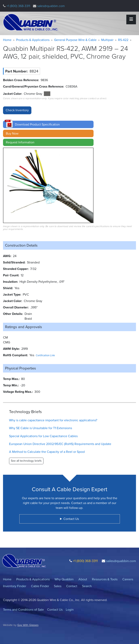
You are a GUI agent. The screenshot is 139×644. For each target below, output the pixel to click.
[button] (48, 124)
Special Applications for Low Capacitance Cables (43, 436)
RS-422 (123, 40)
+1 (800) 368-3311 (18, 6)
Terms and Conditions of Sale (23, 610)
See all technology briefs (26, 461)
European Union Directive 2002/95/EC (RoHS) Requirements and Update (60, 444)
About (83, 579)
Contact (72, 586)
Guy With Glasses (28, 625)
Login (70, 610)
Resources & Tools (105, 579)
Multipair (107, 40)
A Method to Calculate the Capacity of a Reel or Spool (47, 452)
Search (87, 586)
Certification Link (45, 355)
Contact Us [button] (71, 519)
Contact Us (55, 610)
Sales (58, 586)
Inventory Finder (15, 586)
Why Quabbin (64, 579)
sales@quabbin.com (51, 6)
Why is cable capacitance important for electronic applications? (53, 420)
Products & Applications (33, 40)
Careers (128, 579)
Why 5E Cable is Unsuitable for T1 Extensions (41, 428)
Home (7, 40)
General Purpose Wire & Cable (75, 40)
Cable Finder (40, 586)
